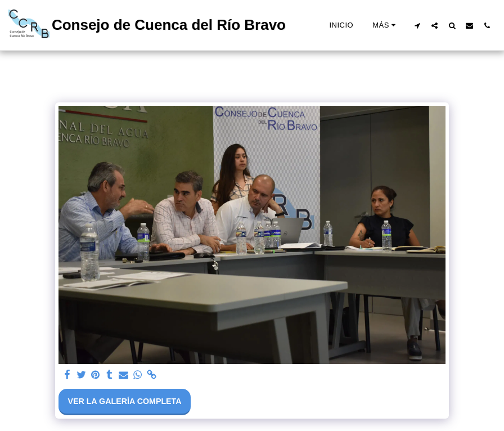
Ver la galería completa (124, 401)
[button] (417, 25)
